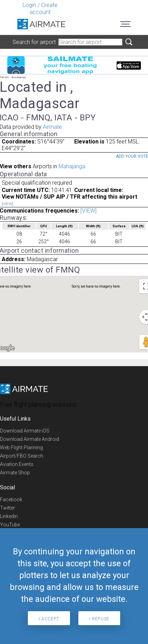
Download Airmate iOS (25, 431)
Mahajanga (72, 166)
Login (29, 5)
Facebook (11, 499)
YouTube (10, 525)
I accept (49, 619)
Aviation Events (17, 464)
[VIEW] (7, 204)
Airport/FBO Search (22, 456)
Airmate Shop (15, 473)
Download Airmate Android (30, 439)
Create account (44, 9)
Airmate (52, 127)
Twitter (7, 508)
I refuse (99, 619)
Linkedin (9, 516)
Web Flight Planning (21, 447)
